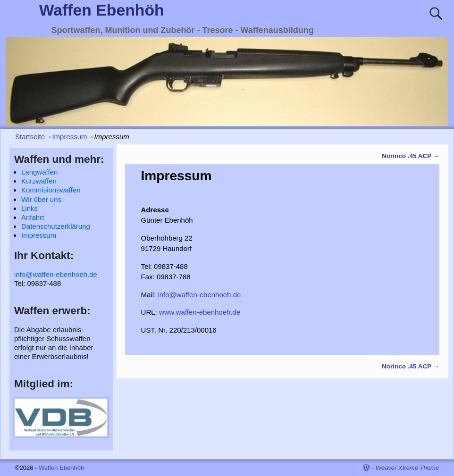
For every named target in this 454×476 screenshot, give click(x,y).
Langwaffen (39, 172)
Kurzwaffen (39, 181)
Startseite (30, 137)
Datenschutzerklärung (56, 226)
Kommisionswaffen (51, 190)
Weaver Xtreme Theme (407, 468)
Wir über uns (41, 199)
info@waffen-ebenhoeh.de (199, 295)
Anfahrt (33, 217)
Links (29, 208)
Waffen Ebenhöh (102, 10)
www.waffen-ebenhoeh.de (200, 312)
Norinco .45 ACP (411, 156)
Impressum (69, 137)
